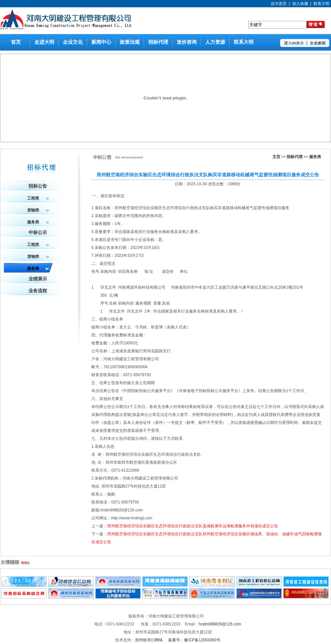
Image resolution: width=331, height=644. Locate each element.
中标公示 (38, 233)
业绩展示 (38, 279)
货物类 (38, 210)
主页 (276, 157)
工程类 (38, 198)
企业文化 (73, 42)
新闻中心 (101, 42)
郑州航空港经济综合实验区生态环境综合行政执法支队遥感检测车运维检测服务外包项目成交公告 (193, 526)
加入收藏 (300, 4)
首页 (16, 42)
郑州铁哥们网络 (149, 640)
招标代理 (158, 42)
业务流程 (38, 291)
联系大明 (321, 4)
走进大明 (44, 42)
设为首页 (279, 4)
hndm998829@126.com (220, 624)
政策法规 (130, 42)
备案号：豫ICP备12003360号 (194, 640)
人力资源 (215, 42)
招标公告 (38, 186)
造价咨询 (187, 42)
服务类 (315, 157)
